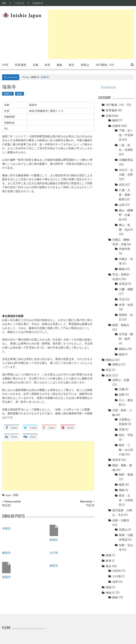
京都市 (117, 126)
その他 (117, 576)
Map (4, 3)
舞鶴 (122, 269)
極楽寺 (6, 553)
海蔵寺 (6, 577)
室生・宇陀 (126, 435)
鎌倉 (59, 65)
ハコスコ (19, 3)
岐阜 (109, 561)
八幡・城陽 (126, 289)
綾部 (122, 354)
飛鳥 (122, 490)
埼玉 (109, 370)
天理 (122, 430)
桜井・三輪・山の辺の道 (126, 450)
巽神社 (54, 540)
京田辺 (123, 284)
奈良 (47, 65)
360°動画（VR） (106, 65)
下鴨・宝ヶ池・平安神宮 (126, 135)
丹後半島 (124, 249)
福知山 (123, 349)
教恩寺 (54, 565)
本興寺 (6, 528)
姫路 (109, 555)
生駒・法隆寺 (121, 520)
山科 (122, 205)
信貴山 (123, 529)
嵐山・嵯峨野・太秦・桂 (126, 215)
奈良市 (117, 460)
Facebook (108, 87)
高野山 (117, 364)
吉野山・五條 (121, 380)
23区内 (117, 571)
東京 (72, 65)
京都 (35, 65)
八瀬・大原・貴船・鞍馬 (126, 195)
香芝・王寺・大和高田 (126, 500)
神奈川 (35, 77)
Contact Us (38, 3)
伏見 (122, 185)
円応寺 (90, 506)
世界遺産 (21, 65)
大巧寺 (54, 553)
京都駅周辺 (126, 160)
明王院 (6, 506)
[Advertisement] (91, 34)
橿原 (122, 485)
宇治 (122, 299)
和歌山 (85, 65)
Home (5, 65)
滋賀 (109, 587)
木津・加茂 (126, 305)
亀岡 (115, 120)
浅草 (115, 582)
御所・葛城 (126, 474)
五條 (122, 389)
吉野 (122, 395)
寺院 (16, 495)
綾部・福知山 (121, 325)
